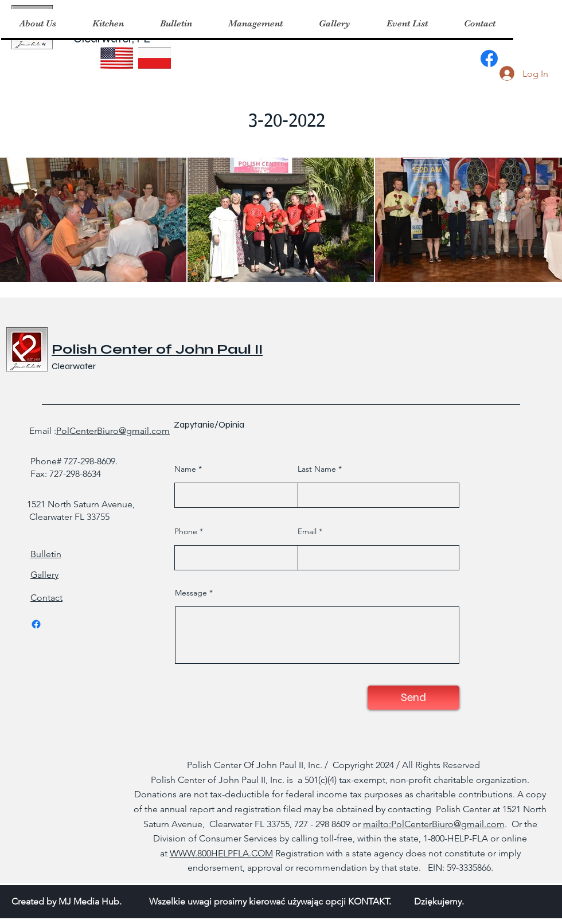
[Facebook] (489, 58)
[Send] (413, 698)
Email (307, 531)
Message (191, 593)
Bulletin (46, 554)
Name (185, 469)
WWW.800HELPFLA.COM (221, 853)
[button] (108, 24)
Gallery (44, 575)
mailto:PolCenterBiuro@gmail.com (434, 824)
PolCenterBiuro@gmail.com (113, 431)
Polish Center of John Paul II (157, 349)
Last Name (317, 469)
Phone (186, 531)
